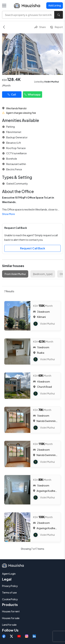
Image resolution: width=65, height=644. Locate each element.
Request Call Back (33, 248)
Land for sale (9, 625)
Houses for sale (11, 618)
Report (56, 27)
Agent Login (9, 574)
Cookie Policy (10, 599)
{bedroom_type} (43, 274)
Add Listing (55, 5)
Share (40, 27)
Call (12, 94)
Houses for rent (11, 611)
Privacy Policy (10, 586)
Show (8, 214)
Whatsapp (32, 94)
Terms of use (9, 592)
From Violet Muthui (15, 274)
